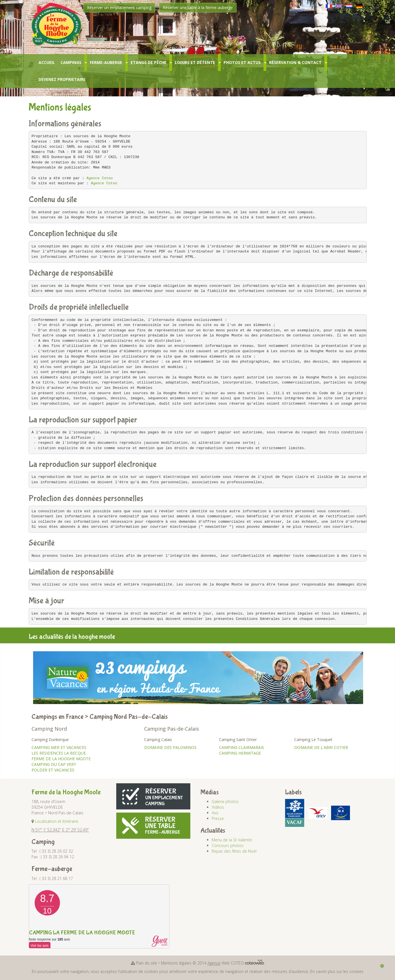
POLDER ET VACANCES (53, 770)
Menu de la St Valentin (232, 840)
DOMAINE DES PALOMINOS (170, 747)
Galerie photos (225, 801)
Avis (215, 813)
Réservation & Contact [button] (295, 62)
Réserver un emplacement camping (119, 7)
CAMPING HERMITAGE (240, 753)
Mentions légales (176, 963)
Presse (218, 818)
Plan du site (147, 963)
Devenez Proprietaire (62, 79)
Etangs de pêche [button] (149, 62)
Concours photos (228, 845)
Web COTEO (236, 963)
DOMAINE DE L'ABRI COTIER (321, 747)
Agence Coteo (100, 178)
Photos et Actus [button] (242, 62)
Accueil (47, 62)
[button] (86, 63)
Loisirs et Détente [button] (195, 62)
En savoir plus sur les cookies (337, 971)
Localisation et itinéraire (57, 821)
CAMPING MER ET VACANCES (59, 747)
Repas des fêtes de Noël (234, 851)
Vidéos (218, 807)
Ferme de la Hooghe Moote (66, 792)
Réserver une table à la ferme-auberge (198, 7)
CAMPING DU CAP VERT (54, 764)
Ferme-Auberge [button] (106, 62)
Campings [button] (71, 62)
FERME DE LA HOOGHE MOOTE (61, 759)
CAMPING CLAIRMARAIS (242, 747)
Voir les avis (40, 946)
